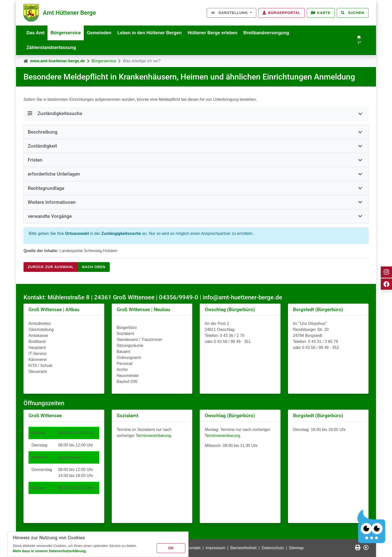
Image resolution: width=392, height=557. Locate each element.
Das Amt (35, 33)
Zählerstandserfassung (51, 48)
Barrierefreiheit (243, 548)
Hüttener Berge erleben (213, 33)
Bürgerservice (66, 33)
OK (171, 548)
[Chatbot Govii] (371, 526)
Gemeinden (99, 33)
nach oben (94, 267)
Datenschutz (273, 548)
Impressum (215, 548)
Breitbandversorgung (266, 33)
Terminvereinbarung (153, 436)
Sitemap (296, 548)
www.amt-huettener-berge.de (57, 61)
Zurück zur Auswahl (51, 267)
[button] (196, 132)
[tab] (196, 132)
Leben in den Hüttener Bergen (149, 33)
